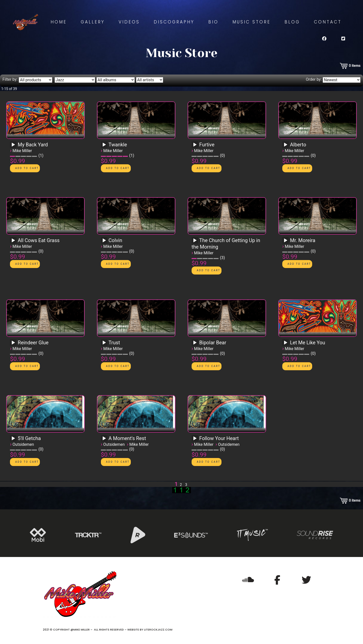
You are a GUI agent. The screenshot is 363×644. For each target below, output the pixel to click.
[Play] (13, 145)
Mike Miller (22, 151)
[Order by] (342, 80)
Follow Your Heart (219, 438)
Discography (174, 22)
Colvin (115, 240)
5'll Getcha (29, 438)
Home (59, 22)
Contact (328, 22)
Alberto (298, 145)
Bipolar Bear (213, 343)
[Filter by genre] (75, 80)
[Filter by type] (36, 80)
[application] (14, 146)
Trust (114, 343)
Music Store (252, 22)
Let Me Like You (308, 343)
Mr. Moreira (303, 240)
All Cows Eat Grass (39, 240)
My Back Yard (33, 145)
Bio (213, 22)
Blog (292, 22)
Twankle (118, 145)
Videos (129, 22)
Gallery (93, 22)
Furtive (207, 145)
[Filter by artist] (150, 80)
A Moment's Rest (127, 438)
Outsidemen (23, 444)
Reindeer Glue (33, 343)
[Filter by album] (116, 80)
